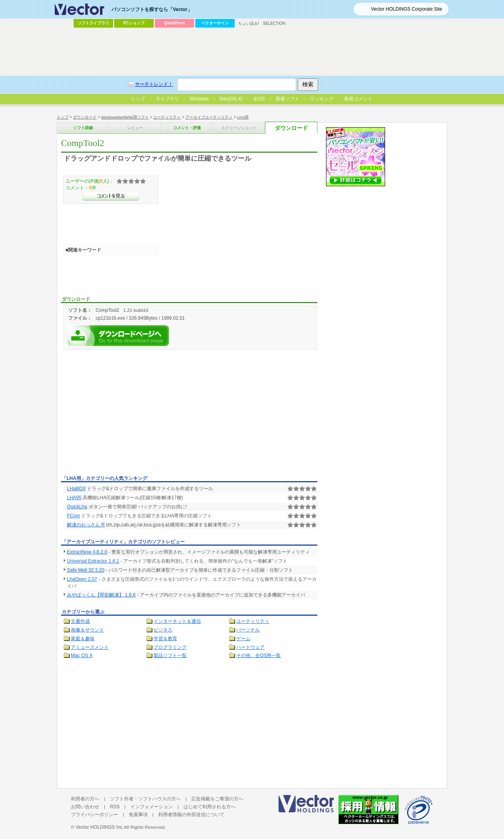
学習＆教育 (165, 639)
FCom (73, 516)
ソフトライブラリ (93, 23)
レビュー (135, 128)
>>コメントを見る (111, 196)
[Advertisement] (127, 414)
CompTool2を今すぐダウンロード (118, 336)
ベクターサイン (215, 23)
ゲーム (243, 639)
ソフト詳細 (83, 128)
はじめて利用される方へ (209, 807)
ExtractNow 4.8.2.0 (87, 552)
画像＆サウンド (87, 630)
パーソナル (248, 630)
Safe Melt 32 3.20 (86, 570)
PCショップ (134, 23)
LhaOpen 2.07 (82, 579)
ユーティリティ (167, 117)
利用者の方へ (85, 799)
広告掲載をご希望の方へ (217, 799)
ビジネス (163, 630)
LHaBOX (76, 489)
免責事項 (138, 815)
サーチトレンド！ (154, 84)
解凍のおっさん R (86, 525)
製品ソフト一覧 (170, 656)
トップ (63, 117)
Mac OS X (82, 656)
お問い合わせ (85, 807)
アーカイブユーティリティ (209, 117)
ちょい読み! (249, 23)
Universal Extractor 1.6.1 (93, 561)
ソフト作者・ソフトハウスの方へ (145, 799)
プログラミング (170, 647)
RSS (115, 807)
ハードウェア (250, 647)
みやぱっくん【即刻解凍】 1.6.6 (101, 595)
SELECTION (274, 23)
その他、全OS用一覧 (259, 656)
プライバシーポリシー (94, 815)
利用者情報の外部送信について (191, 815)
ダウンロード (85, 117)
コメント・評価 (187, 128)
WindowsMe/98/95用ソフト (125, 117)
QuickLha (77, 507)
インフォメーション (152, 807)
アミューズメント (90, 647)
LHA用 (243, 117)
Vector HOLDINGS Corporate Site (407, 9)
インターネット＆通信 (177, 621)
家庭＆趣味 (83, 639)
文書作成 (80, 621)
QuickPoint (175, 23)
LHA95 (74, 498)
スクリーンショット (239, 128)
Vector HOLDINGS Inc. (100, 827)
